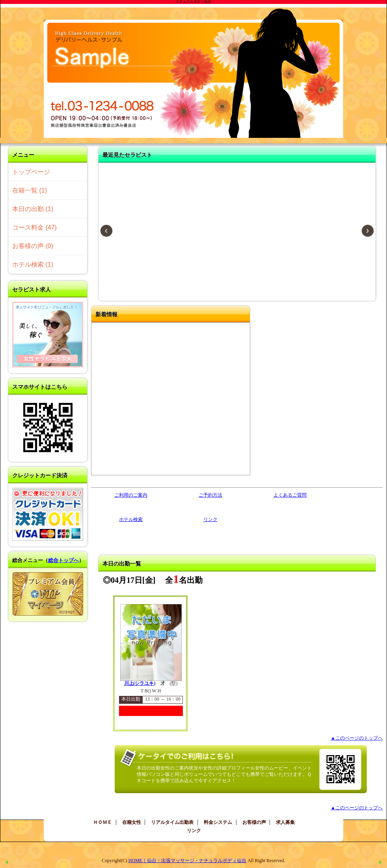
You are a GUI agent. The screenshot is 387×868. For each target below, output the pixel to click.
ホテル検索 (131, 519)
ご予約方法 (210, 495)
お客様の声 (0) (33, 246)
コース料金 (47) (34, 227)
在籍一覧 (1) (30, 190)
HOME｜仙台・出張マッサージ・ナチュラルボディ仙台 (187, 861)
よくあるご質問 (290, 495)
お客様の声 (254, 822)
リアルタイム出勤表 (172, 822)
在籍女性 (132, 822)
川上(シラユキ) (140, 683)
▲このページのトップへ (357, 738)
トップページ (31, 172)
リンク (210, 519)
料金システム (218, 822)
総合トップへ (63, 560)
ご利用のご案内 (131, 495)
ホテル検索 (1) (33, 264)
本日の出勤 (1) (33, 209)
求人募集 (285, 822)
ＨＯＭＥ (102, 822)
